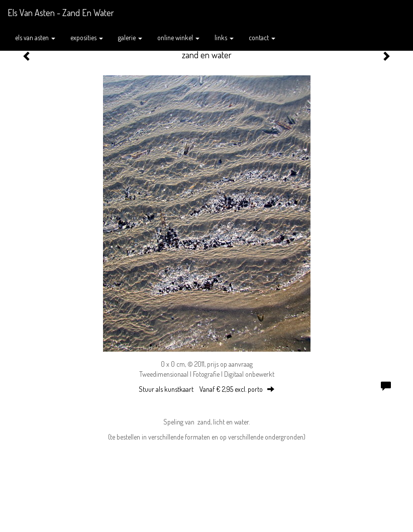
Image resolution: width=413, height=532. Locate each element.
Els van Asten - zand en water (61, 13)
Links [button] (224, 37)
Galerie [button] (130, 37)
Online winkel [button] (178, 37)
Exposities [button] (87, 37)
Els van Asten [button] (35, 37)
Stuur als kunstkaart (206, 389)
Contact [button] (262, 37)
